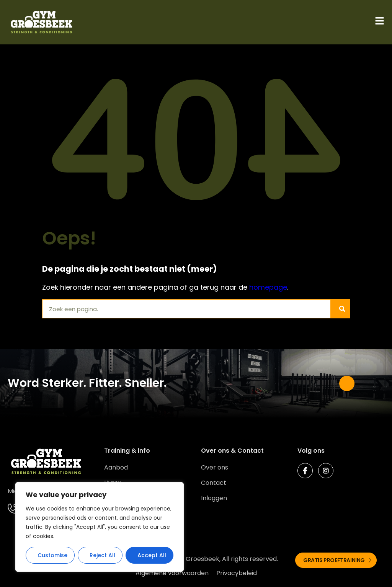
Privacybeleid (237, 573)
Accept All (152, 555)
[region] (100, 527)
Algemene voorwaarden (172, 573)
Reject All (102, 555)
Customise (52, 555)
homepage (268, 287)
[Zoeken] (340, 309)
